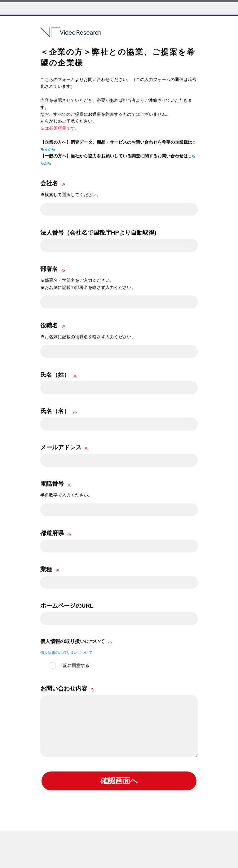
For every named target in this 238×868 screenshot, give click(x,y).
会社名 (49, 183)
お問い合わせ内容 (64, 688)
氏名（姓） (55, 375)
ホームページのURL (67, 606)
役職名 (49, 325)
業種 (46, 569)
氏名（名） (55, 411)
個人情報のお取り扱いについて (71, 652)
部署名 (49, 269)
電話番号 (52, 484)
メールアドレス (61, 447)
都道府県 (52, 533)
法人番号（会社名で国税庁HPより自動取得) (98, 233)
